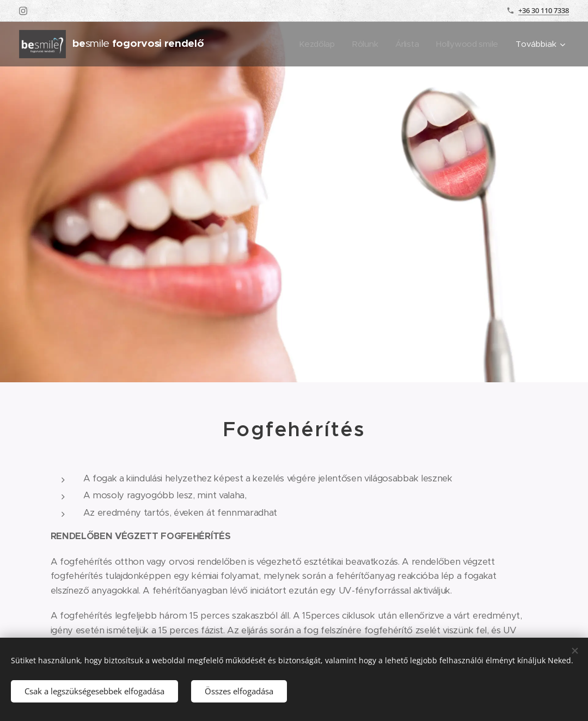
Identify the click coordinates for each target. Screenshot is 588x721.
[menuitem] (315, 44)
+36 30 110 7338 (544, 10)
